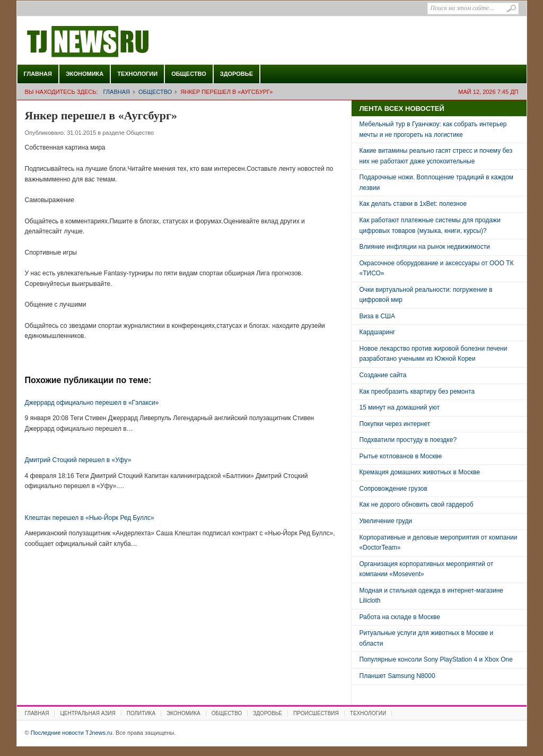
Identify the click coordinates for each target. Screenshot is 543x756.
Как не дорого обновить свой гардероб (417, 505)
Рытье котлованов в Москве (401, 456)
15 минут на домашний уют (400, 407)
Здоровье (237, 74)
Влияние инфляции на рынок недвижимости (425, 247)
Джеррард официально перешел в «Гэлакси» (92, 403)
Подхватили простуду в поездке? (408, 440)
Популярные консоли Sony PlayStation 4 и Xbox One (436, 659)
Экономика (85, 74)
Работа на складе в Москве (400, 617)
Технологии (137, 74)
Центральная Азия (87, 713)
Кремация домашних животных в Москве (420, 472)
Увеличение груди (386, 521)
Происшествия (316, 713)
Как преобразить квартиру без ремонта (417, 392)
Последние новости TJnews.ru (118, 42)
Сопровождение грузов (393, 489)
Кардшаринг (378, 332)
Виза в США (378, 316)
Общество (189, 74)
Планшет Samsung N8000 (397, 676)
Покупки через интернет (395, 424)
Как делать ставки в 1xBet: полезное (413, 204)
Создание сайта (383, 375)
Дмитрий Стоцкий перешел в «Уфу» (78, 460)
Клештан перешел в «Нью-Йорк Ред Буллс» (90, 518)
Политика (141, 713)
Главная (38, 74)
